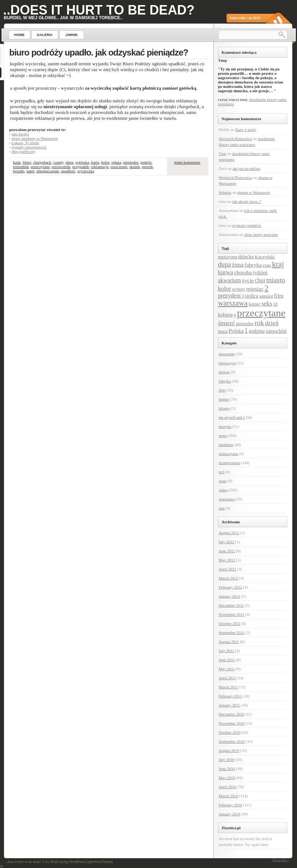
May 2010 (227, 778)
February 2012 (230, 587)
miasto (276, 280)
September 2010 (232, 741)
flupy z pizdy (246, 130)
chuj (260, 280)
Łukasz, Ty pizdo (25, 143)
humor (224, 399)
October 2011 (229, 623)
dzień (272, 323)
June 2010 (227, 769)
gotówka (82, 162)
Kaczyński (265, 257)
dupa (70, 162)
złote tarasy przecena (261, 234)
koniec (255, 304)
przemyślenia (229, 463)
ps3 (221, 472)
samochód (276, 331)
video (223, 490)
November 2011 (231, 614)
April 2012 (227, 569)
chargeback (42, 162)
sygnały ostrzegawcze (29, 147)
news (223, 435)
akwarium (229, 280)
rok (259, 323)
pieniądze (131, 162)
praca (223, 331)
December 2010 (231, 714)
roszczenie (119, 167)
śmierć (226, 323)
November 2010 (231, 723)
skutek (135, 167)
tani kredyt (20, 134)
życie (248, 280)
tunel (30, 171)
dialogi (224, 372)
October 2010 (229, 732)
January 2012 (229, 596)
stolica (252, 296)
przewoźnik (61, 167)
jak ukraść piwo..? (247, 201)
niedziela (226, 445)
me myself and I (231, 417)
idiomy (224, 408)
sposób (147, 167)
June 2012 (227, 551)
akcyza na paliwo (247, 168)
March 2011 (228, 687)
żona (238, 265)
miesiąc (255, 289)
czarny (59, 162)
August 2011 (229, 642)
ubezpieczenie (48, 171)
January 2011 (229, 705)
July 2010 (226, 759)
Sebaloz (225, 192)
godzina (257, 331)
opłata (116, 162)
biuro (27, 162)
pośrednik (21, 167)
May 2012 (227, 560)
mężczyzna (227, 257)
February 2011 (230, 696)
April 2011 (227, 678)
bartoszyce (227, 363)
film (279, 296)
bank (17, 162)
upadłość (68, 171)
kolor (105, 162)
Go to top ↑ (280, 860)
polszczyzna (228, 454)
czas (267, 265)
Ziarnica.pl (231, 828)
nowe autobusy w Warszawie (35, 138)
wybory (239, 289)
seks (267, 304)
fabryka (253, 265)
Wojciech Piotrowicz (235, 139)
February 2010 (230, 805)
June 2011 (227, 660)
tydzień (260, 273)
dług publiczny (24, 151)
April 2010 (227, 787)
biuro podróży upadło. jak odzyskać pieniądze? (99, 52)
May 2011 (227, 669)
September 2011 (231, 632)
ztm (222, 508)
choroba (243, 273)
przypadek (81, 167)
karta (95, 162)
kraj (278, 264)
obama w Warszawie (254, 192)
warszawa (233, 303)
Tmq (222, 153)
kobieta (225, 315)
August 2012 (229, 533)
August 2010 (229, 750)
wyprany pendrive (247, 225)
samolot (266, 296)
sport (223, 481)
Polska (236, 331)
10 (275, 304)
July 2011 (226, 651)
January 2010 (229, 814)
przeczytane (40, 167)
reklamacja (100, 167)
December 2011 (231, 605)
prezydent (229, 296)
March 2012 (228, 578)
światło (19, 171)
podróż (146, 162)
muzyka (225, 426)
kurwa (225, 272)
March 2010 (228, 796)
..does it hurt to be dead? (99, 10)
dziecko (246, 257)
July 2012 (226, 542)
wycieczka (86, 171)
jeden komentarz (187, 162)
